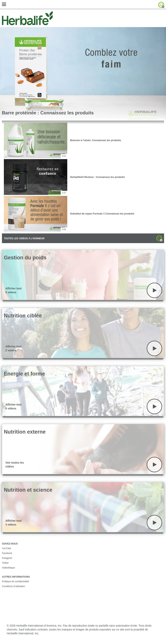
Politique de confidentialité (15, 581)
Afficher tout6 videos (13, 406)
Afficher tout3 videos (13, 523)
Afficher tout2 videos (13, 348)
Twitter (5, 563)
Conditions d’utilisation (13, 586)
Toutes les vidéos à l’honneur (24, 238)
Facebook (7, 553)
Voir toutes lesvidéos (15, 465)
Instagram (7, 558)
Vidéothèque (8, 568)
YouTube (6, 548)
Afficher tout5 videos (13, 290)
